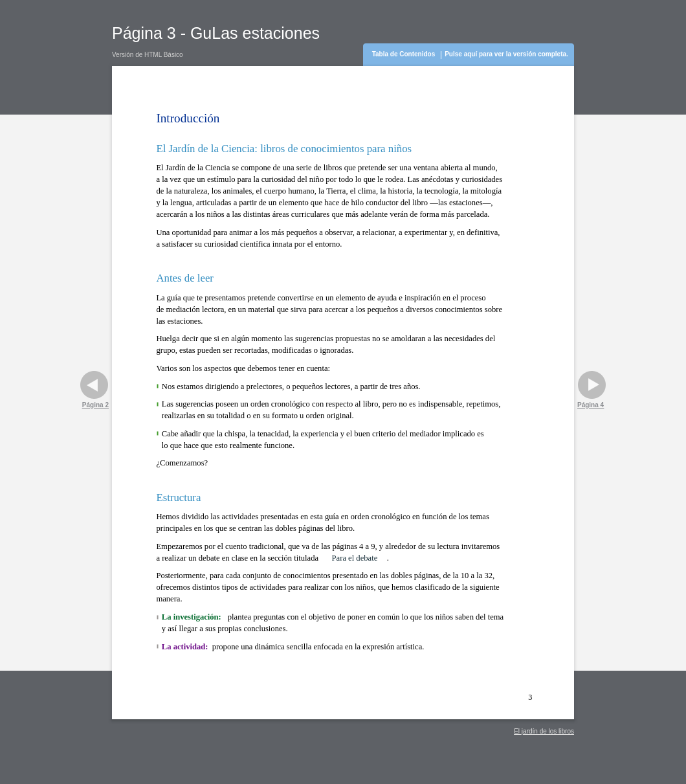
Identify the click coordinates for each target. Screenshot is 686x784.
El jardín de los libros (544, 731)
